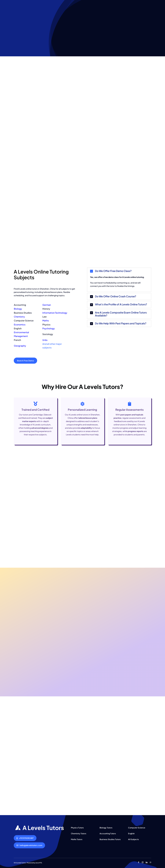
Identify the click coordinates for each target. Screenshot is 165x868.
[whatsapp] (151, 862)
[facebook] (139, 862)
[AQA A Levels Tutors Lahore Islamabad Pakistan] (40, 826)
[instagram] (143, 862)
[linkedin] (147, 862)
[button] (119, 271)
